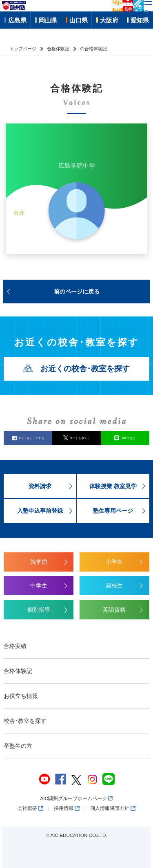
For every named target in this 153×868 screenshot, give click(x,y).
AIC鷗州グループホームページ (76, 798)
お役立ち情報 (21, 696)
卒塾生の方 (18, 746)
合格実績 (15, 646)
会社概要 (30, 808)
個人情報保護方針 (113, 808)
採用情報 (67, 808)
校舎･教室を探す (25, 721)
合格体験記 (18, 671)
